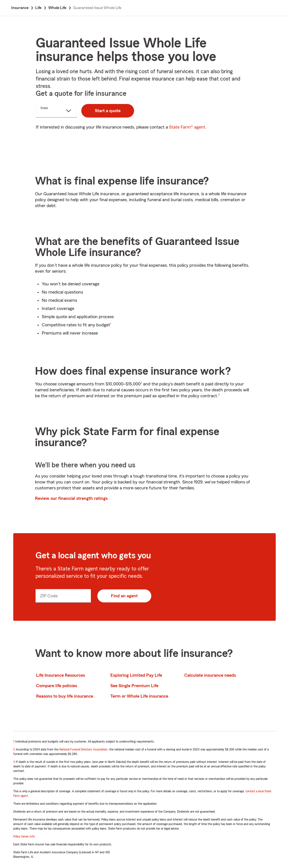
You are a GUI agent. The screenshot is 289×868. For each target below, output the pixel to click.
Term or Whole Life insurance (139, 696)
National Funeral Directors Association (83, 749)
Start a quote (108, 111)
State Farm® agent (187, 127)
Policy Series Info (24, 836)
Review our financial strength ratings (71, 498)
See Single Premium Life (134, 686)
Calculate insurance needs (210, 675)
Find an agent (124, 596)
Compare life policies (57, 686)
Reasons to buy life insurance (65, 696)
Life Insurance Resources (61, 675)
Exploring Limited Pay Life (136, 675)
